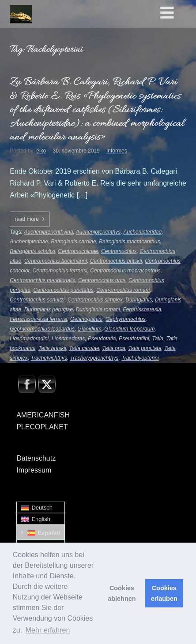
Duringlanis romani (98, 309)
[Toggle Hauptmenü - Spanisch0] (176, 13)
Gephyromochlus (126, 319)
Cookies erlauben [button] (164, 593)
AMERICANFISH (43, 415)
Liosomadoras (68, 339)
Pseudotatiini (134, 339)
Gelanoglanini (86, 319)
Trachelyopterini (140, 358)
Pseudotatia (102, 339)
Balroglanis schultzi (32, 251)
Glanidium (90, 329)
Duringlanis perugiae (49, 309)
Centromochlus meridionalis (42, 280)
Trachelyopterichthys (94, 358)
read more (27, 219)
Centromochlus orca (102, 280)
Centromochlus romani (123, 290)
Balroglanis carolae (74, 242)
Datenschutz (36, 458)
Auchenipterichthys (98, 232)
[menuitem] (41, 508)
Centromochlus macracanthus (125, 271)
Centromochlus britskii (116, 261)
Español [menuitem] (49, 533)
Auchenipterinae (29, 242)
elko (41, 151)
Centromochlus (119, 251)
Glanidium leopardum (129, 329)
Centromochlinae (78, 251)
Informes (117, 151)
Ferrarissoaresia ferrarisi (38, 319)
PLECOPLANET (42, 427)
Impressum (34, 470)
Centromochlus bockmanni (56, 261)
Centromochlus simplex (95, 300)
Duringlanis (139, 300)
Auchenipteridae (142, 232)
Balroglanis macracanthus (129, 242)
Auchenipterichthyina (48, 232)
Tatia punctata (145, 348)
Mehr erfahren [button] (48, 630)
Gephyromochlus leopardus (42, 329)
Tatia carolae (84, 348)
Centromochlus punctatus (64, 290)
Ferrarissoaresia (142, 309)
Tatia (158, 339)
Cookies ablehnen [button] (122, 593)
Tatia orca (113, 348)
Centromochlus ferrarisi (60, 271)
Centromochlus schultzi (37, 300)
